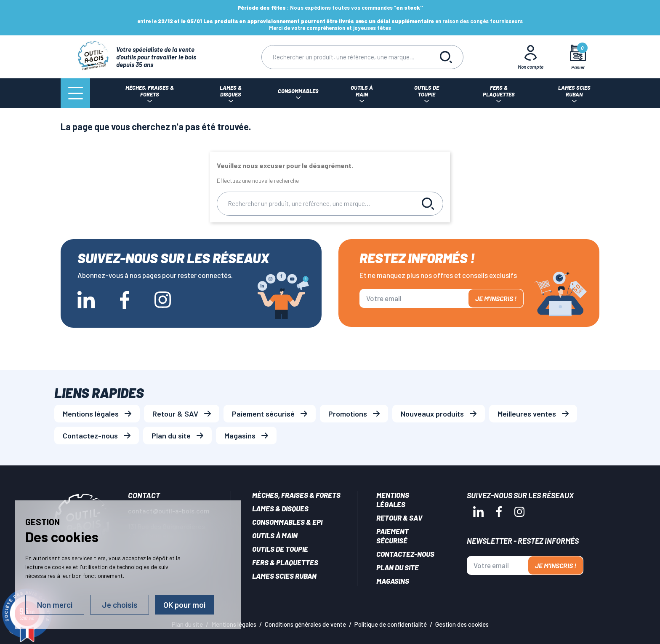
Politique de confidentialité (391, 624)
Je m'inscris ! (496, 298)
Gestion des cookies (462, 624)
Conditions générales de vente (305, 624)
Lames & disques (280, 508)
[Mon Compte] (531, 57)
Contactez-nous (90, 436)
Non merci (55, 605)
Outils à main (275, 535)
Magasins (240, 436)
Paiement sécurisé (263, 414)
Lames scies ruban (284, 576)
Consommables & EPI (287, 522)
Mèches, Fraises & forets (296, 495)
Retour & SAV (175, 414)
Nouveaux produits (432, 414)
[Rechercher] (346, 57)
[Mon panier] (578, 57)
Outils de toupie (280, 549)
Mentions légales (91, 414)
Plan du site (171, 436)
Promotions (348, 414)
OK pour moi (184, 605)
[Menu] (75, 93)
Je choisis (120, 605)
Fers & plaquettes (285, 562)
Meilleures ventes (527, 414)
